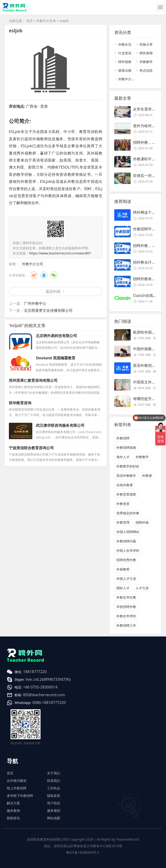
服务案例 (13, 811)
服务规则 (54, 811)
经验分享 (146, 44)
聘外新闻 (146, 53)
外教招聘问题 (126, 541)
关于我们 (54, 773)
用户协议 (54, 803)
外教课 (147, 476)
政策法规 (125, 70)
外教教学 (146, 62)
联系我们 (54, 781)
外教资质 (123, 504)
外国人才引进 (126, 579)
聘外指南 (125, 62)
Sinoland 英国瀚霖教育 (56, 358)
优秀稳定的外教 (128, 513)
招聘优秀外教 (126, 560)
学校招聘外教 (126, 607)
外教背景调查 (126, 494)
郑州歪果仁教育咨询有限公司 (33, 380)
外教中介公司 (33, 264)
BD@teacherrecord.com (44, 695)
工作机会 (54, 788)
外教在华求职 (126, 616)
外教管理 (123, 522)
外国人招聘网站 (128, 532)
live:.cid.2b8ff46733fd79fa (48, 679)
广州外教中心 (35, 303)
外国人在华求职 (128, 550)
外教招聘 (123, 438)
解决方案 (13, 803)
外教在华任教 (126, 597)
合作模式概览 (17, 781)
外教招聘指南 (126, 447)
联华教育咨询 (20, 403)
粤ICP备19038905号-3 (83, 852)
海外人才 (123, 457)
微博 (34, 275)
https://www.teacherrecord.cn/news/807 (60, 253)
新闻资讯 (13, 818)
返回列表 (53, 291)
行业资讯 (125, 53)
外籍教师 (123, 569)
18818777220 (35, 672)
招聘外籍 (142, 522)
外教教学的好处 (128, 466)
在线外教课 (125, 485)
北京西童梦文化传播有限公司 (48, 310)
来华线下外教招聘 (20, 796)
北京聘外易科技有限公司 (56, 336)
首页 (30, 21)
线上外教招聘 (17, 788)
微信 (54, 275)
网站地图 (54, 818)
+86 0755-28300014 (40, 687)
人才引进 (142, 588)
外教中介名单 (46, 21)
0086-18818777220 (49, 702)
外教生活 (125, 44)
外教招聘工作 (126, 625)
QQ (44, 275)
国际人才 (123, 588)
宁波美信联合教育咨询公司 (31, 448)
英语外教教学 (126, 476)
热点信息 (146, 70)
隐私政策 (54, 796)
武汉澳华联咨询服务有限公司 (60, 425)
